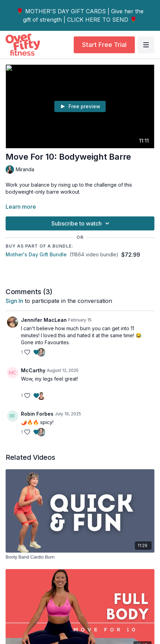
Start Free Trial (104, 45)
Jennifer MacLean (44, 320)
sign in (14, 301)
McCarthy (33, 370)
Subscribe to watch (81, 223)
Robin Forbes (37, 414)
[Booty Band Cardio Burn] (80, 557)
